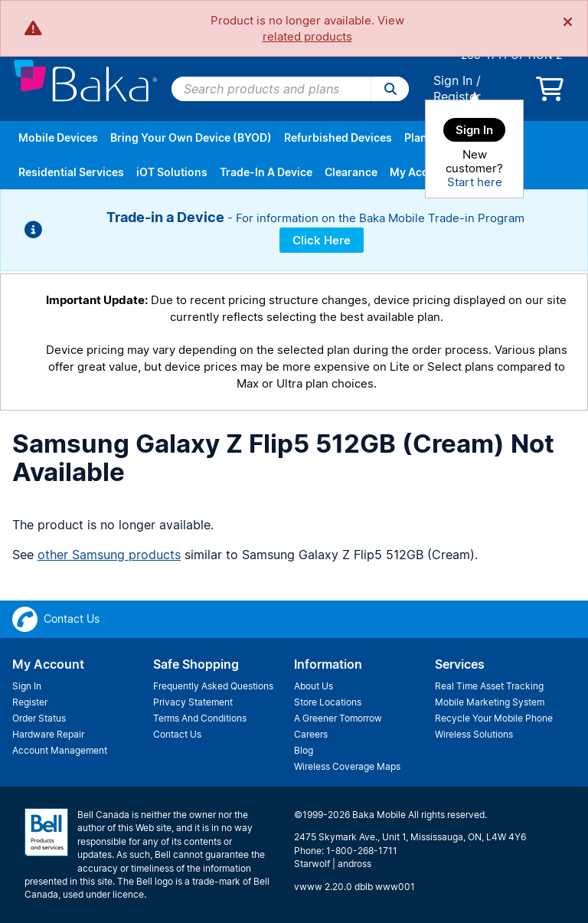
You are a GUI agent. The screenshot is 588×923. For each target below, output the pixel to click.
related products (307, 36)
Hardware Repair (48, 734)
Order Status (39, 718)
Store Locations (328, 702)
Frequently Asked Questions (213, 686)
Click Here (322, 240)
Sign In (453, 80)
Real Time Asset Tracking (489, 686)
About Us (314, 686)
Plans (419, 137)
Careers (311, 734)
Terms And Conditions (200, 718)
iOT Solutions (172, 172)
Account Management (60, 750)
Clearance (351, 172)
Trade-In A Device (266, 172)
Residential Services (71, 172)
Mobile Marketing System (490, 702)
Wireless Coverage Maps (347, 766)
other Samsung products (109, 555)
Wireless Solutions (474, 734)
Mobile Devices (58, 137)
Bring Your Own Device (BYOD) (191, 137)
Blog (304, 750)
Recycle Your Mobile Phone (494, 718)
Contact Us (177, 734)
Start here (475, 182)
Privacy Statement (193, 702)
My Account (421, 172)
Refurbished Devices (338, 137)
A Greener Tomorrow (338, 718)
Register (457, 97)
